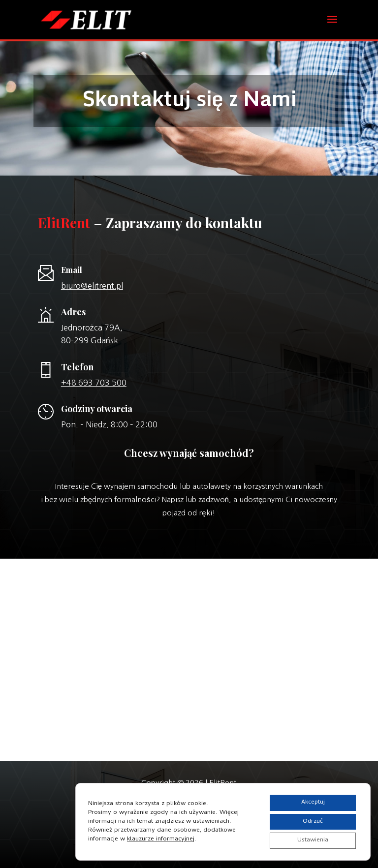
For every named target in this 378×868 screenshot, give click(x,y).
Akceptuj (308, 798)
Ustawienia (309, 840)
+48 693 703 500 (94, 383)
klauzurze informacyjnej (161, 837)
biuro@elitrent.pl (92, 286)
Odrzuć (309, 819)
